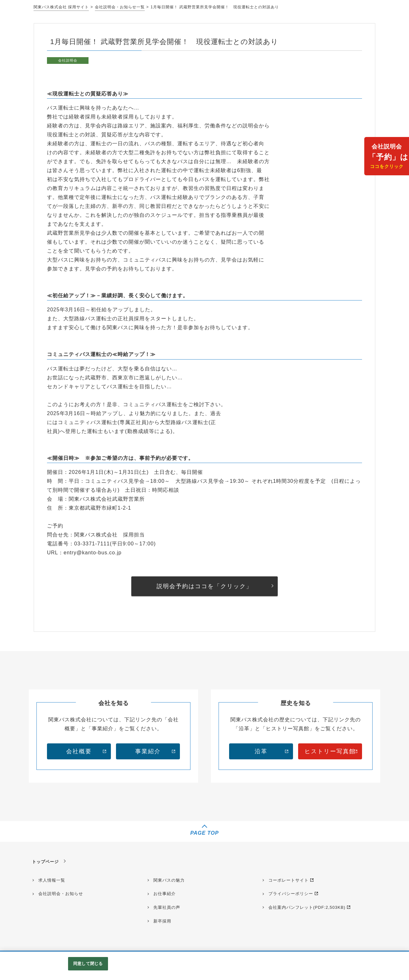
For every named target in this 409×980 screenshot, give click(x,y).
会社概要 (79, 751)
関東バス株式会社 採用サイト (61, 7)
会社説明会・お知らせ (61, 894)
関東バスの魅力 (169, 880)
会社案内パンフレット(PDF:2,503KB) (307, 907)
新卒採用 (162, 921)
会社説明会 (388, 157)
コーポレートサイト (289, 880)
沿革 (261, 751)
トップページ (45, 862)
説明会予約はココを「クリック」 (204, 586)
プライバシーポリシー (291, 894)
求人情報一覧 (52, 880)
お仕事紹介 (165, 894)
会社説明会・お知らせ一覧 (120, 7)
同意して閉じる (88, 964)
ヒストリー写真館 (330, 751)
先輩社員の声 (167, 907)
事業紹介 (148, 751)
